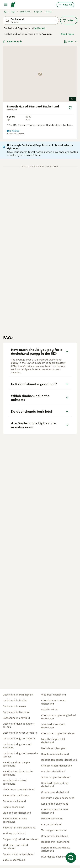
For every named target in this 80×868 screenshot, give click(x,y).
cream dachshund (52, 824)
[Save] (70, 108)
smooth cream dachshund (57, 766)
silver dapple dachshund (56, 777)
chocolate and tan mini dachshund (55, 811)
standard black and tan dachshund (55, 785)
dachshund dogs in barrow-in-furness (21, 755)
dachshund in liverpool (16, 712)
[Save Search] (71, 858)
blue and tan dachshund (17, 813)
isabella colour (50, 710)
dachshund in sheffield (16, 718)
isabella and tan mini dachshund (15, 820)
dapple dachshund (13, 807)
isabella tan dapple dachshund (59, 760)
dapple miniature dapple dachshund (56, 849)
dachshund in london (15, 700)
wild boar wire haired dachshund (15, 847)
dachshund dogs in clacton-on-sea (19, 725)
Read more (67, 34)
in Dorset (40, 28)
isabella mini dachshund (55, 842)
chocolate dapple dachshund (58, 733)
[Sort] (70, 41)
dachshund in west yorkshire (20, 733)
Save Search (12, 41)
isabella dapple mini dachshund (53, 741)
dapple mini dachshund (55, 754)
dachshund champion (54, 748)
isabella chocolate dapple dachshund (18, 773)
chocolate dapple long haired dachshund (58, 717)
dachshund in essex (14, 706)
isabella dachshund (14, 860)
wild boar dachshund (53, 695)
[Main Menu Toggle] (6, 5)
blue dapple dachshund (55, 857)
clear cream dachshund (55, 792)
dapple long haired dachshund (20, 839)
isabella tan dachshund (16, 795)
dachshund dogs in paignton (19, 739)
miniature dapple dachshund (58, 798)
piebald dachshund (52, 819)
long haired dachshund (55, 804)
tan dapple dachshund (54, 830)
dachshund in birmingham (18, 695)
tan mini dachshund (14, 801)
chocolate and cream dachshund (54, 702)
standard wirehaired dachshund (53, 726)
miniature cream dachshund (19, 790)
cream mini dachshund (55, 836)
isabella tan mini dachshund (19, 828)
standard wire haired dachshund (15, 782)
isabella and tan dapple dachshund (16, 764)
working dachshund (14, 833)
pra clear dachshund (53, 772)
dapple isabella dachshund (18, 854)
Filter (69, 20)
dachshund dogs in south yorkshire (17, 746)
